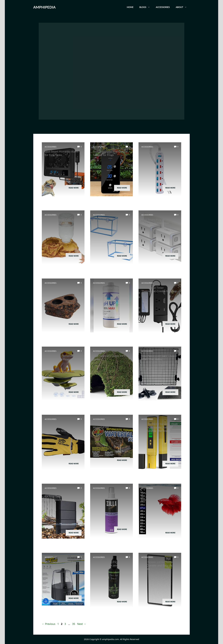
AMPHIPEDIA (44, 7)
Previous (49, 624)
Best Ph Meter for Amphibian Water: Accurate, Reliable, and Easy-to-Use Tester (159, 427)
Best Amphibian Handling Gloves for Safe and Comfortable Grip (60, 427)
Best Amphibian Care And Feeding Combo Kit (61, 221)
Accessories (163, 7)
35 (74, 624)
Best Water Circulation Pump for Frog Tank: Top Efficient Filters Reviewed (63, 496)
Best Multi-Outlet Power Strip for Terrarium (157, 153)
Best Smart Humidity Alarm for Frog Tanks (62, 153)
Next (82, 624)
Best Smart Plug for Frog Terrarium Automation (157, 221)
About (183, 7)
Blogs (146, 7)
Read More (74, 188)
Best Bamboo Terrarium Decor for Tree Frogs (59, 357)
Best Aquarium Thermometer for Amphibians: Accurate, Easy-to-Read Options (159, 496)
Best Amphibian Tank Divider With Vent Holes (159, 357)
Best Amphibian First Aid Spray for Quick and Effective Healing (111, 565)
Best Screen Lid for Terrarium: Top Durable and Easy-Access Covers (160, 565)
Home (130, 7)
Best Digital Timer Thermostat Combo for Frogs (159, 289)
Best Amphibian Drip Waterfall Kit (106, 426)
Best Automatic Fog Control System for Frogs (110, 153)
